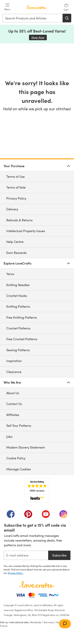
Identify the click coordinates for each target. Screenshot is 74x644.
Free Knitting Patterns (22, 317)
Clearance (14, 372)
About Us (13, 393)
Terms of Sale (16, 187)
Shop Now (39, 37)
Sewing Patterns (18, 350)
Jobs (9, 436)
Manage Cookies (19, 469)
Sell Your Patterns (19, 426)
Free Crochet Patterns (22, 339)
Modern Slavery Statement (26, 447)
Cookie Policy (16, 458)
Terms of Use (15, 177)
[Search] (67, 18)
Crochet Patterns (18, 328)
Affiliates (13, 415)
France (4, 626)
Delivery (12, 209)
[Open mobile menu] (7, 7)
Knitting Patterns (18, 306)
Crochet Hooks (17, 296)
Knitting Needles (18, 285)
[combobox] (33, 18)
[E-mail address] (26, 555)
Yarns (10, 274)
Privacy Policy (16, 198)
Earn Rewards (16, 253)
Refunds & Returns (19, 220)
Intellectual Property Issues (26, 231)
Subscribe (59, 555)
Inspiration (14, 361)
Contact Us (14, 404)
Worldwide (36, 622)
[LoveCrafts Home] (37, 584)
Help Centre (15, 242)
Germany (49, 622)
